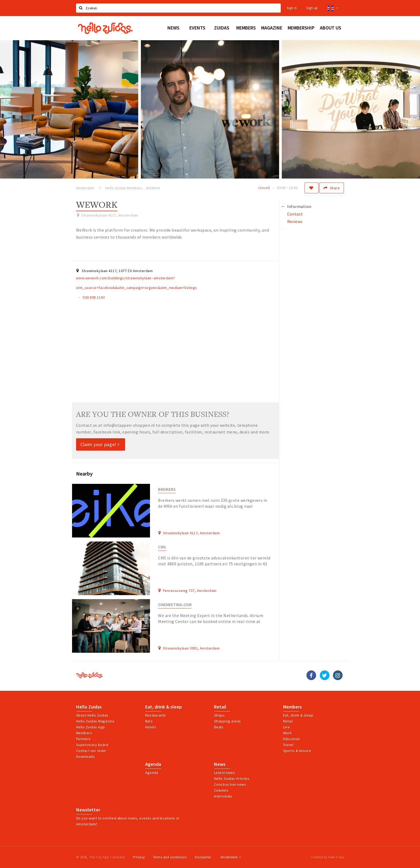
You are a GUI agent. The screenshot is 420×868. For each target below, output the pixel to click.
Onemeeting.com (175, 605)
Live (287, 727)
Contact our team (91, 751)
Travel (288, 745)
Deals (219, 727)
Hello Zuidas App (91, 727)
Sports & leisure (297, 751)
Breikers (167, 489)
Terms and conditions (170, 857)
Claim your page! (100, 444)
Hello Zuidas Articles (232, 778)
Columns (221, 790)
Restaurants (156, 715)
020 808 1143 (94, 297)
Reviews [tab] (295, 221)
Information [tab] (299, 206)
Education (292, 739)
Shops (219, 715)
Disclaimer (203, 857)
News (220, 764)
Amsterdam (231, 857)
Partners (83, 739)
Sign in (292, 8)
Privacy (139, 857)
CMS (162, 547)
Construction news (230, 784)
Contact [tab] (295, 214)
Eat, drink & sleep (164, 707)
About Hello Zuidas (92, 715)
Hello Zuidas (89, 707)
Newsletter (88, 810)
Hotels (151, 727)
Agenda (153, 764)
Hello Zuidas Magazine (95, 721)
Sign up (312, 8)
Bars (149, 721)
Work (288, 733)
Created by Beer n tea (327, 857)
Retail (220, 707)
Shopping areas (228, 721)
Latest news (224, 773)
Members (84, 733)
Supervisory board (92, 745)
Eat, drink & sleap (298, 715)
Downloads (85, 756)
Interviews (223, 796)
